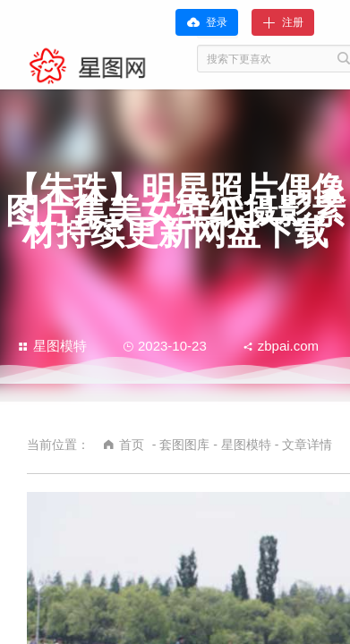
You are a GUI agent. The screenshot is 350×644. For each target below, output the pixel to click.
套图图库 (184, 445)
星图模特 (52, 346)
